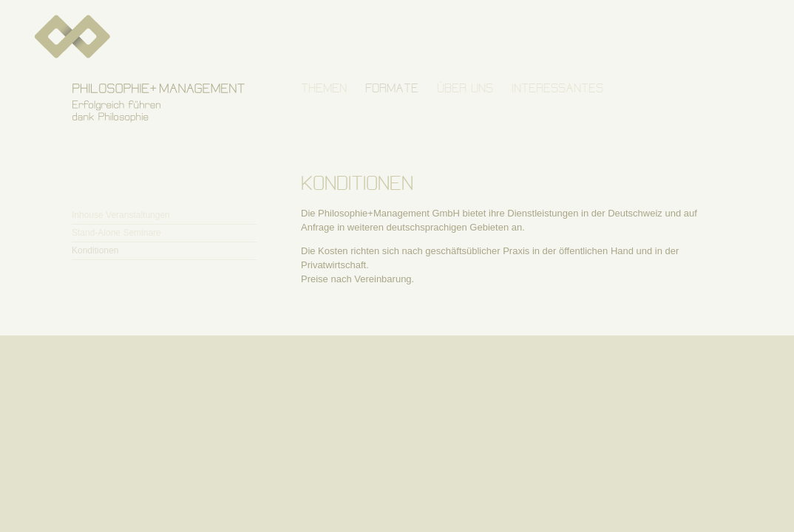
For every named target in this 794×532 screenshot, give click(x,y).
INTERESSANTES (557, 88)
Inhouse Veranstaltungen (121, 215)
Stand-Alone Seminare (116, 233)
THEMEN (324, 88)
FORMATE (392, 88)
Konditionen (95, 250)
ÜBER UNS (465, 88)
